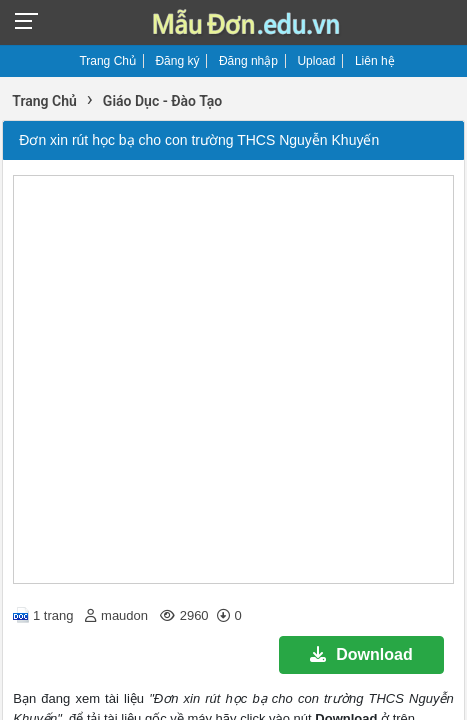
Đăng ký (177, 61)
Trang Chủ (107, 61)
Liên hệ (375, 61)
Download (361, 654)
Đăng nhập (248, 61)
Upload (316, 61)
